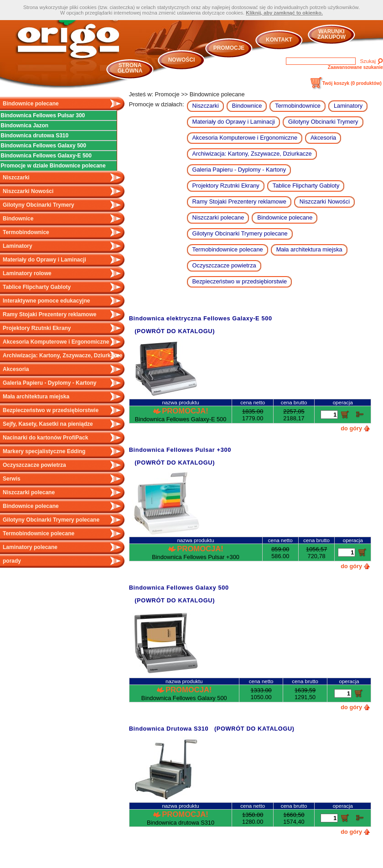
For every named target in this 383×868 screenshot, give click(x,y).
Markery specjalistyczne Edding (44, 451)
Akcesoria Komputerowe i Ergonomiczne (56, 342)
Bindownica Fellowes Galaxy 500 (44, 146)
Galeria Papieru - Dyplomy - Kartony (49, 383)
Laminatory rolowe (27, 273)
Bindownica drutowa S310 (35, 136)
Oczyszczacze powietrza (34, 465)
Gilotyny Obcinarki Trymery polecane (51, 520)
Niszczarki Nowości (28, 191)
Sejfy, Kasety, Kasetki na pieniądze (48, 424)
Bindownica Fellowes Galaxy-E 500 (46, 156)
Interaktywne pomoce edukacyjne (46, 301)
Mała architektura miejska (36, 397)
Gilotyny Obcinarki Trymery (39, 205)
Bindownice (18, 219)
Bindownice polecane (31, 104)
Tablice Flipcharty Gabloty (37, 287)
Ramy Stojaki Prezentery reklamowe (49, 314)
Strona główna (130, 68)
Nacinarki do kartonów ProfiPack (45, 438)
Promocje (229, 48)
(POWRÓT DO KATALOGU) (175, 331)
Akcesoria (16, 369)
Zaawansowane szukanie (355, 67)
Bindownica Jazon (25, 125)
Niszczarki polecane (29, 492)
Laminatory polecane (30, 547)
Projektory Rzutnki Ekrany (37, 328)
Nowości (182, 60)
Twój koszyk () (352, 83)
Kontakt (279, 40)
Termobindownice (26, 232)
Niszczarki (16, 178)
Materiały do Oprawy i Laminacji (44, 260)
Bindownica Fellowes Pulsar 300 (43, 115)
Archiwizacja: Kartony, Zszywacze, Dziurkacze (63, 356)
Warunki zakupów (331, 34)
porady (12, 561)
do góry (351, 428)
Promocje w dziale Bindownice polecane (53, 166)
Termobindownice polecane (39, 533)
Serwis (12, 479)
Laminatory (18, 246)
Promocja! (185, 411)
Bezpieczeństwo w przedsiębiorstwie (51, 410)
